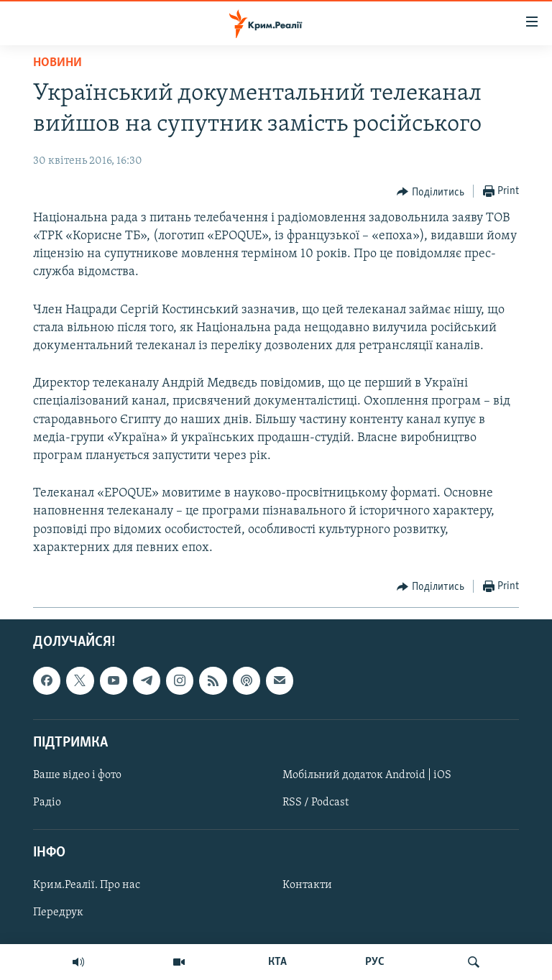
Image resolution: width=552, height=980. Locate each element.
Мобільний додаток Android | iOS (367, 775)
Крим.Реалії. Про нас (87, 885)
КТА (277, 962)
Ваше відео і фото (77, 775)
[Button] (431, 192)
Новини (57, 63)
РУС (375, 962)
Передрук (58, 912)
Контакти (307, 885)
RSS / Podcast (316, 803)
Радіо (47, 803)
